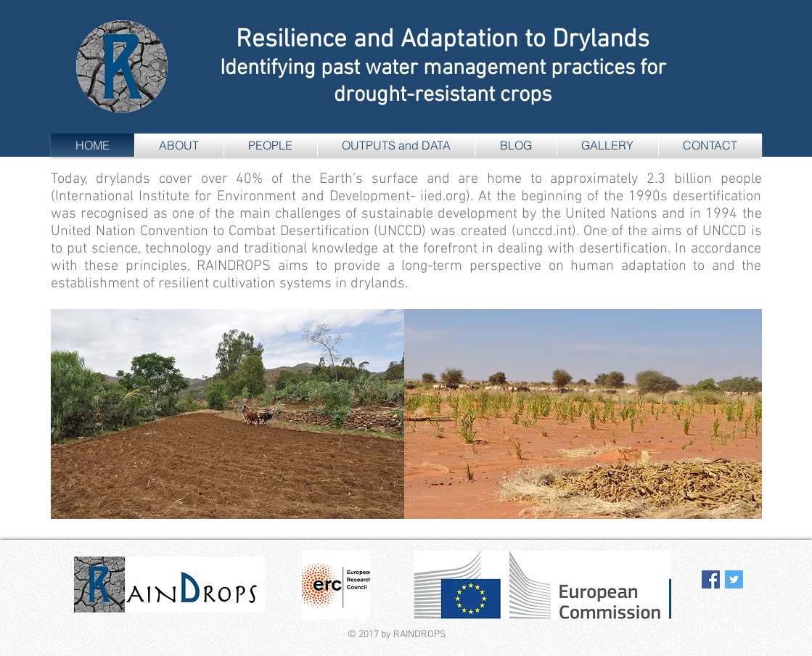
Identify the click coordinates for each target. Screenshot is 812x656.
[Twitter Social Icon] (734, 579)
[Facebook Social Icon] (711, 579)
